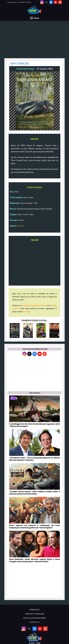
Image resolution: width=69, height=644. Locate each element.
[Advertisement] (34, 41)
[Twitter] (46, 2)
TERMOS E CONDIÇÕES (34, 614)
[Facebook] (51, 2)
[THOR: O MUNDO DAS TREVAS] (28, 330)
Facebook (26, 305)
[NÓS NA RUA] (41, 330)
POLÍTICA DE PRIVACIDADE (34, 618)
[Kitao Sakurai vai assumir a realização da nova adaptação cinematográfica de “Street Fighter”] (34, 513)
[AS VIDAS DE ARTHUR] (15, 330)
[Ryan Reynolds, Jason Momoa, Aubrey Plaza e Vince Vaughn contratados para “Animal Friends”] (34, 547)
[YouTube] (55, 2)
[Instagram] (42, 2)
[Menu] (34, 18)
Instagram (35, 305)
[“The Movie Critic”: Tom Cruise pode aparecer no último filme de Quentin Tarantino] (34, 445)
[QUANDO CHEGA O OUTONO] (54, 330)
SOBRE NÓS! (34, 610)
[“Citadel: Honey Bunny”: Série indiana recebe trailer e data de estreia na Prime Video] (34, 479)
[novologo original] (34, 10)
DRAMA (21, 226)
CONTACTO (35, 622)
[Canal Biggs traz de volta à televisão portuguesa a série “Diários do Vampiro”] (34, 411)
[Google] (60, 2)
